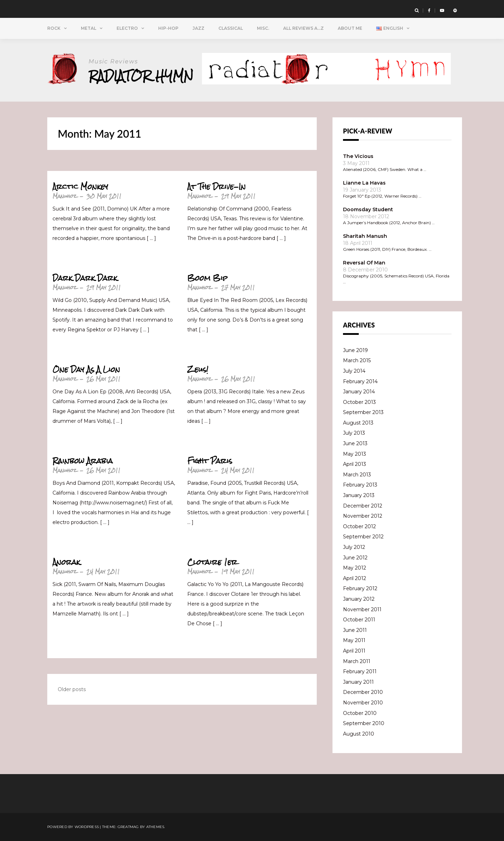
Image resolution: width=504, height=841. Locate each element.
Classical (231, 28)
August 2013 (358, 423)
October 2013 (359, 402)
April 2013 (355, 464)
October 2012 (359, 526)
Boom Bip (207, 278)
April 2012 (355, 578)
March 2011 (357, 661)
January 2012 (359, 599)
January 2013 (359, 495)
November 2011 (362, 609)
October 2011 (359, 620)
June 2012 (355, 558)
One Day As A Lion (86, 370)
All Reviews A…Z (303, 28)
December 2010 (363, 692)
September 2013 (363, 412)
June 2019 (355, 350)
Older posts (72, 689)
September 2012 (363, 537)
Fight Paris (210, 461)
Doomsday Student (368, 209)
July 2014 (354, 371)
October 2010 (360, 713)
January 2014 (359, 392)
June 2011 (355, 630)
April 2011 (354, 651)
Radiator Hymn (141, 76)
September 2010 (364, 723)
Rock (54, 28)
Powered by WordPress (73, 827)
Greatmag (128, 827)
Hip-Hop (168, 28)
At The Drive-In (216, 187)
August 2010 (359, 734)
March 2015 (357, 360)
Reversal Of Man (364, 263)
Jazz (198, 28)
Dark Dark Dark (85, 278)
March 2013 (357, 475)
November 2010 (363, 703)
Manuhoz (65, 196)
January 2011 (358, 682)
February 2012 (360, 588)
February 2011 (360, 671)
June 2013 (355, 443)
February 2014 (360, 381)
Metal (89, 28)
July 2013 (354, 433)
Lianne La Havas (364, 183)
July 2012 (354, 547)
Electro (127, 28)
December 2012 (363, 506)
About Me (350, 28)
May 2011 (354, 640)
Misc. (263, 28)
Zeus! (198, 370)
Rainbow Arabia (83, 461)
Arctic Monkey (80, 187)
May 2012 (355, 568)
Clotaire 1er (212, 562)
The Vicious (358, 156)
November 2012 (363, 516)
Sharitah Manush (365, 236)
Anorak (66, 562)
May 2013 (355, 454)
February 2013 (360, 485)
